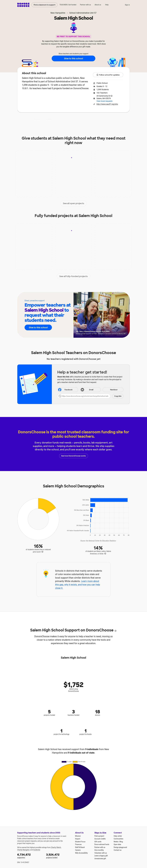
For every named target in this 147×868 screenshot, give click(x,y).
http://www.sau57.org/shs (107, 104)
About (37, 119)
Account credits (100, 839)
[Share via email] (90, 390)
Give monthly (99, 850)
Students (92, 119)
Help (107, 5)
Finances (78, 844)
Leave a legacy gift (101, 856)
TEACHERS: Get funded (68, 5)
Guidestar (37, 850)
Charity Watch (56, 847)
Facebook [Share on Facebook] (65, 390)
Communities (118, 839)
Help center (118, 836)
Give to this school (73, 59)
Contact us (118, 850)
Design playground (120, 847)
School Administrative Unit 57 (83, 13)
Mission (78, 836)
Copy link (118, 396)
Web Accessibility (81, 853)
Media (116, 842)
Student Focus (80, 842)
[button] (90, 396)
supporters (30, 856)
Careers (78, 850)
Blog (121, 842)
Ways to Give (100, 833)
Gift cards (98, 842)
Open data (117, 844)
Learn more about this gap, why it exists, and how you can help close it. (78, 585)
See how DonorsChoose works (73, 456)
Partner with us (86, 5)
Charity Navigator (23, 850)
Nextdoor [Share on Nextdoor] (110, 390)
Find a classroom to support (45, 5)
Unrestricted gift (100, 859)
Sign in (127, 5)
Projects (63, 119)
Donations (108, 119)
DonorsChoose (23, 5)
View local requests (104, 101)
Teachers (78, 119)
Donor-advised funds (102, 844)
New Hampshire (58, 13)
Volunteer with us (101, 853)
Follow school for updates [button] (108, 75)
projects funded (59, 856)
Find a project (99, 836)
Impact (49, 119)
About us (98, 5)
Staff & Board (80, 847)
